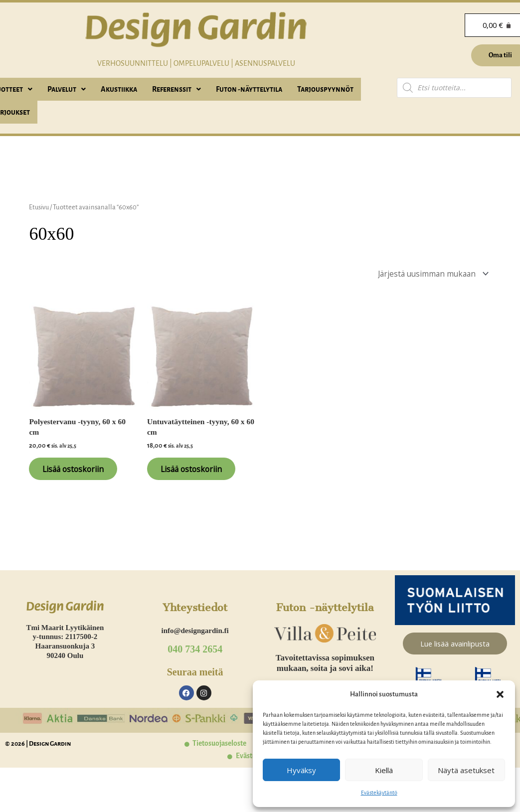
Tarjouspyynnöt (325, 89)
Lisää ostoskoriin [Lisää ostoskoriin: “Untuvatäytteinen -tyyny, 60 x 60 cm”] (197, 472)
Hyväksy (301, 770)
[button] (500, 694)
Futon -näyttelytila (249, 89)
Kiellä (384, 770)
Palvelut (67, 89)
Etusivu (40, 207)
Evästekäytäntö (379, 793)
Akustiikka (119, 89)
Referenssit (176, 89)
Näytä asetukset (466, 770)
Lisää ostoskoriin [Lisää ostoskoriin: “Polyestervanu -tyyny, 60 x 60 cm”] (79, 472)
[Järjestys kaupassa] (429, 274)
